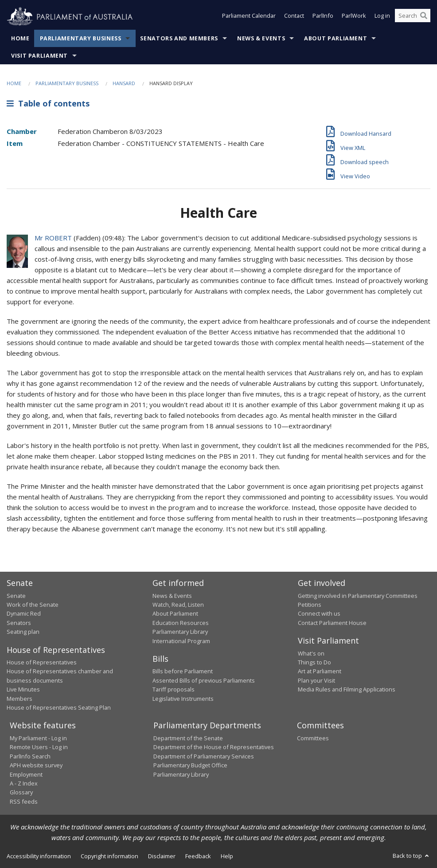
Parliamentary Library (180, 632)
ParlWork (354, 17)
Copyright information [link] (109, 856)
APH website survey (36, 765)
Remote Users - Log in (39, 747)
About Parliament (336, 38)
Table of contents (48, 103)
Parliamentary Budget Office (190, 765)
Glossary (21, 792)
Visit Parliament (39, 56)
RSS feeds (24, 801)
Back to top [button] (412, 856)
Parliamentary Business (81, 38)
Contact (294, 17)
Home (20, 38)
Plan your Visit (316, 680)
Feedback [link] (198, 856)
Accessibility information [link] (39, 856)
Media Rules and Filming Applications (347, 689)
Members (20, 699)
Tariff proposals (174, 689)
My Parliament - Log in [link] (38, 738)
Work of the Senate (33, 605)
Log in (382, 17)
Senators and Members (179, 38)
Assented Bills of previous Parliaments (204, 680)
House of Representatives (42, 662)
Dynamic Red (24, 613)
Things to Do (314, 662)
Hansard (124, 83)
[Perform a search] (424, 17)
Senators (19, 623)
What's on (311, 653)
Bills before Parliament (183, 671)
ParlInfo (323, 17)
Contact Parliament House (332, 623)
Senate (16, 596)
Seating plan (23, 632)
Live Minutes (23, 689)
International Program (181, 641)
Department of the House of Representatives (214, 747)
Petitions (310, 605)
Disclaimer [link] (162, 856)
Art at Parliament (320, 671)
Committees (313, 738)
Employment (26, 774)
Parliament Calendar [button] (249, 17)
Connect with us (319, 613)
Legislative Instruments (183, 699)
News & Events (261, 38)
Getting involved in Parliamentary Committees (358, 596)
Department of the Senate (188, 738)
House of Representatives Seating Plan (59, 707)
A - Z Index (24, 783)
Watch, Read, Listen (178, 605)
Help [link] (227, 856)
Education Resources (181, 623)
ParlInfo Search (30, 756)
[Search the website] (413, 17)
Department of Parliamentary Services (204, 756)
